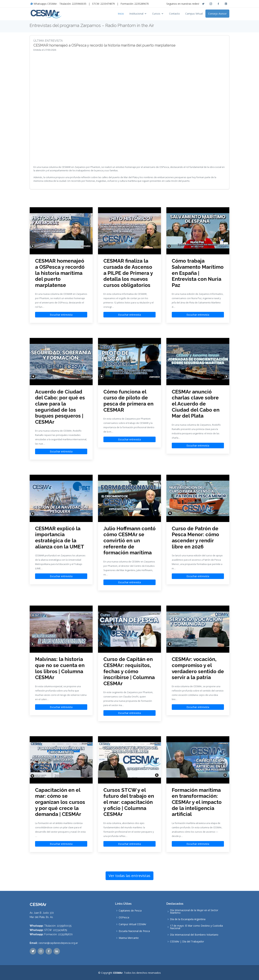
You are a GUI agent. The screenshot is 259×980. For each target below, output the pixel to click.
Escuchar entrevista (61, 315)
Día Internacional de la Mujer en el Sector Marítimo (194, 912)
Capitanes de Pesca (130, 911)
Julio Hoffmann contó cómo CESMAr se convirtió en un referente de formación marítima (129, 541)
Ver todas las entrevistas (129, 876)
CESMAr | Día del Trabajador (187, 942)
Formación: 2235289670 (135, 4)
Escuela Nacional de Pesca (134, 931)
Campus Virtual (194, 14)
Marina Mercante (129, 938)
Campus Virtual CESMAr (132, 924)
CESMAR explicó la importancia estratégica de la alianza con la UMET (60, 538)
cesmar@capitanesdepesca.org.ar (58, 943)
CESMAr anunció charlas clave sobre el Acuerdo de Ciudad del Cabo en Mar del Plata (196, 404)
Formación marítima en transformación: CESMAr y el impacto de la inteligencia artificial (197, 802)
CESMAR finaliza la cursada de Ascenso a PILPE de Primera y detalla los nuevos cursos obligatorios (128, 273)
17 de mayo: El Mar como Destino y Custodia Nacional (196, 927)
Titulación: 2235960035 (73, 4)
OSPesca (124, 917)
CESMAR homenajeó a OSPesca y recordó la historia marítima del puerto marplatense (60, 273)
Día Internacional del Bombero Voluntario (194, 935)
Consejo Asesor (217, 14)
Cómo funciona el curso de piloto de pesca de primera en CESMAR (128, 401)
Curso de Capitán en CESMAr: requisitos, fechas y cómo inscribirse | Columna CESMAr (129, 671)
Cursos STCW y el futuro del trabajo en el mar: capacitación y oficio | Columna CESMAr (129, 802)
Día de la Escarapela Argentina (188, 919)
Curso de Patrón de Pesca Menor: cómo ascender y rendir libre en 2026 (195, 538)
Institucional (136, 14)
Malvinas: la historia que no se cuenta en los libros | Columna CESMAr (60, 668)
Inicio (121, 14)
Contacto (174, 14)
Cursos (156, 14)
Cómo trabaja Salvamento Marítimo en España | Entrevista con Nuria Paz (198, 273)
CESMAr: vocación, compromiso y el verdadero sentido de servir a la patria (198, 668)
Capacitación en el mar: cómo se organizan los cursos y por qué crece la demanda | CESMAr (60, 802)
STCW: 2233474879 (103, 4)
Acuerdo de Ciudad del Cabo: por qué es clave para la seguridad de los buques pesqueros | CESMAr (60, 407)
